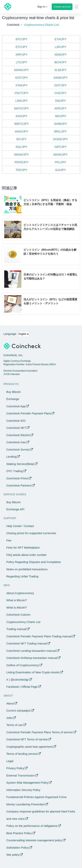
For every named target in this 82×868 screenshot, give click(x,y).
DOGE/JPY (61, 139)
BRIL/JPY (60, 131)
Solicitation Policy (18, 848)
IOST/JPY (22, 78)
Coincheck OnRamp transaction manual (32, 658)
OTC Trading (15, 471)
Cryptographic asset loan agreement (30, 747)
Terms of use (15, 725)
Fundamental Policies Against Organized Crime (36, 797)
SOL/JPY (21, 147)
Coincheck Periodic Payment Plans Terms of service (40, 732)
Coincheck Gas (16, 442)
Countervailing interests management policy (34, 840)
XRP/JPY (22, 54)
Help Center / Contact (20, 526)
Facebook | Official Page (22, 687)
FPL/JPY (60, 162)
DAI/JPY (60, 101)
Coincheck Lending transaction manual (31, 651)
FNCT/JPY (21, 93)
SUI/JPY (60, 170)
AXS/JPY (21, 116)
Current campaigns (18, 710)
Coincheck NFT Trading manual (27, 643)
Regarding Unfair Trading (22, 576)
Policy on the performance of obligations (32, 826)
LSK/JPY (61, 47)
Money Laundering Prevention (25, 804)
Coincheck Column (18, 615)
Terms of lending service (22, 754)
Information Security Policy (23, 790)
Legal (10, 761)
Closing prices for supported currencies (31, 533)
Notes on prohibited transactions (27, 569)
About (10, 703)
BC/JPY (22, 139)
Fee (9, 540)
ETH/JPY (61, 39)
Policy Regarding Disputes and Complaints (34, 562)
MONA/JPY (22, 70)
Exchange (13, 399)
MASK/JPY (61, 154)
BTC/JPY (21, 39)
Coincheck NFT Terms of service (27, 739)
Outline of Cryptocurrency (23, 665)
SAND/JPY (60, 78)
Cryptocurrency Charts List (23, 622)
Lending (11, 457)
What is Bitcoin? (17, 600)
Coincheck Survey (18, 449)
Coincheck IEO (16, 421)
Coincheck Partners (19, 485)
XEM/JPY (61, 54)
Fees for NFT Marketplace (23, 547)
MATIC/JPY (22, 108)
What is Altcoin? (17, 607)
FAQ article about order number (26, 555)
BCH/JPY (60, 62)
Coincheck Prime (17, 478)
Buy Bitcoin (14, 392)
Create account (62, 7)
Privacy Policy (15, 768)
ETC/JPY (21, 47)
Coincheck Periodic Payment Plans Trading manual (39, 636)
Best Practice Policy (19, 833)
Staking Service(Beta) (20, 464)
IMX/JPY (61, 116)
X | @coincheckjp (17, 680)
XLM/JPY (60, 70)
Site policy (13, 855)
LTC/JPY (22, 62)
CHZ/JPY (60, 93)
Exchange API (15, 509)
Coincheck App (16, 406)
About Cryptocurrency (20, 593)
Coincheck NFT (16, 428)
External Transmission (20, 775)
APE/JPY (61, 108)
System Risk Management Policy (27, 783)
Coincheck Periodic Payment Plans (29, 413)
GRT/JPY (60, 147)
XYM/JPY (21, 85)
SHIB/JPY (60, 124)
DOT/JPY (60, 85)
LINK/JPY (22, 101)
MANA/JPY (22, 154)
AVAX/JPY (22, 131)
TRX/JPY (21, 170)
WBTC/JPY (21, 124)
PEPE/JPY (21, 162)
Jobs (9, 718)
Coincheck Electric (18, 435)
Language (10, 334)
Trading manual (16, 629)
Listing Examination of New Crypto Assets (33, 672)
